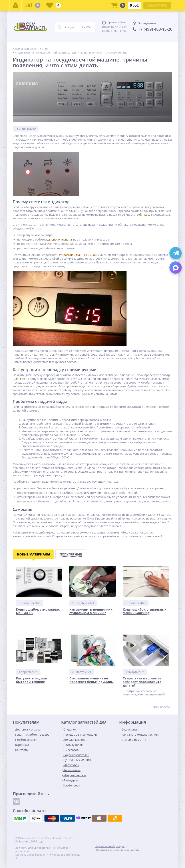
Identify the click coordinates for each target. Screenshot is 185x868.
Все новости (161, 707)
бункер (144, 215)
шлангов (19, 379)
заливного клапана (59, 239)
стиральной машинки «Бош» (79, 255)
